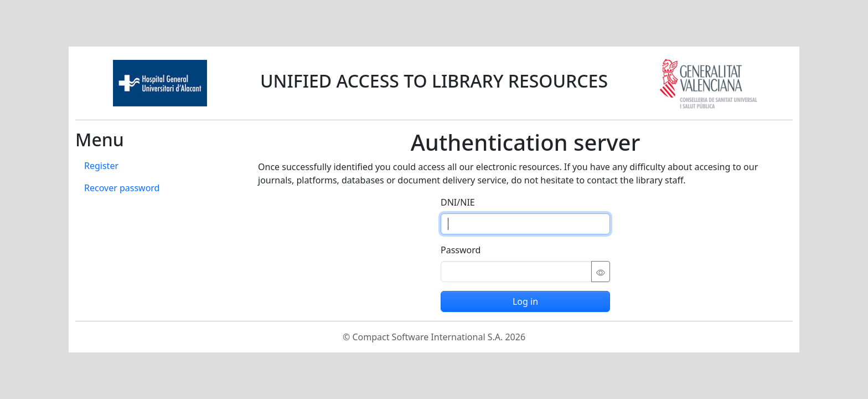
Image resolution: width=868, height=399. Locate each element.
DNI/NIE (458, 202)
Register (101, 166)
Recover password (122, 188)
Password (461, 250)
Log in (525, 301)
